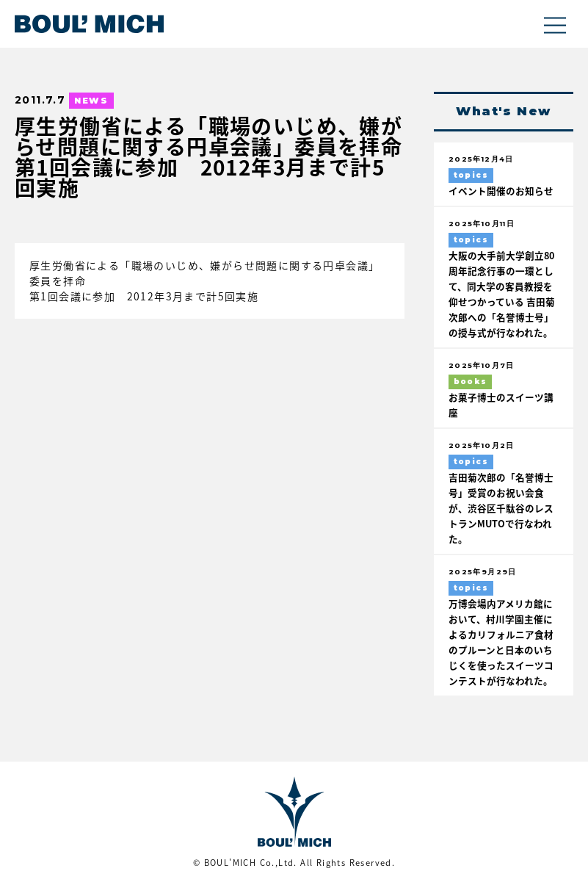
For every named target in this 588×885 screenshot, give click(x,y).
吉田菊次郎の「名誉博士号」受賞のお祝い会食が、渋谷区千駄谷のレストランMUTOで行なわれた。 (501, 508)
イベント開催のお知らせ (501, 191)
